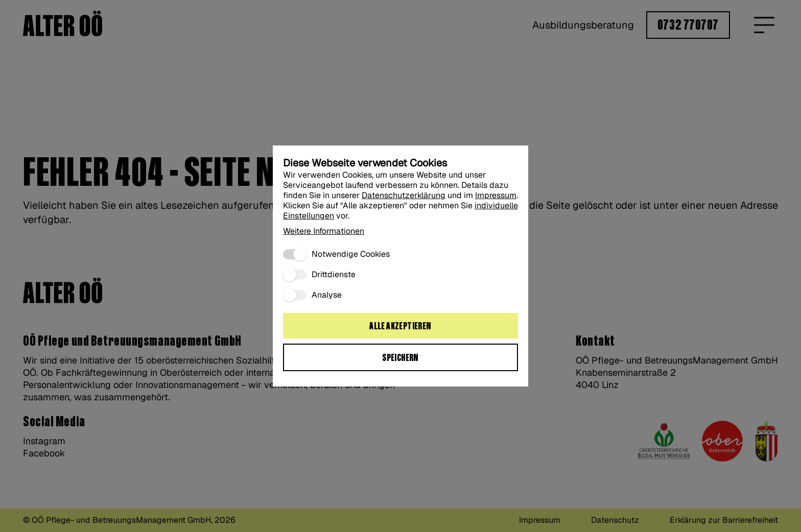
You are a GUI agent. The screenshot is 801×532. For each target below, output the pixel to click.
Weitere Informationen (324, 231)
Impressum (496, 195)
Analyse (327, 295)
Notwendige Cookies (351, 254)
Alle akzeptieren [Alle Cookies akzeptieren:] (400, 326)
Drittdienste (334, 275)
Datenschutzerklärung (404, 195)
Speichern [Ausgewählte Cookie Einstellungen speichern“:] (400, 358)
